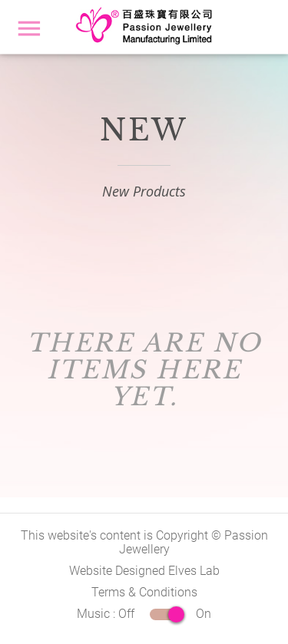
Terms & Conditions (144, 592)
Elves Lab (194, 571)
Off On (165, 614)
